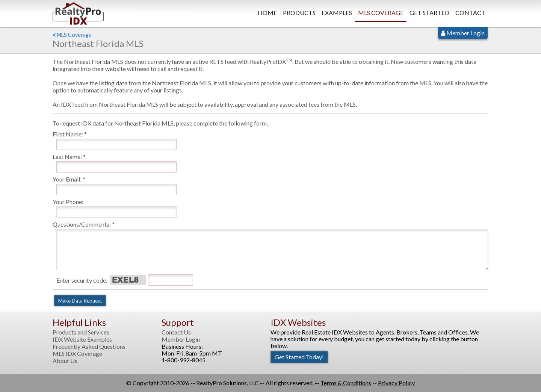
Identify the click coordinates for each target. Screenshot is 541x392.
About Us (65, 361)
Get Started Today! (299, 357)
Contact (470, 13)
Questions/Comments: (82, 224)
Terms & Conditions (346, 383)
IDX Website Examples (82, 339)
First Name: (68, 134)
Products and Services (81, 332)
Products (299, 13)
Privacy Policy (396, 383)
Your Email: (67, 179)
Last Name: (67, 157)
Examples (337, 13)
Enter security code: (82, 280)
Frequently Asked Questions (89, 347)
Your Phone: (68, 202)
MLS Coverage (381, 13)
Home (267, 13)
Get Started (429, 13)
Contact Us (176, 332)
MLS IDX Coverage (77, 354)
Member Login (463, 33)
